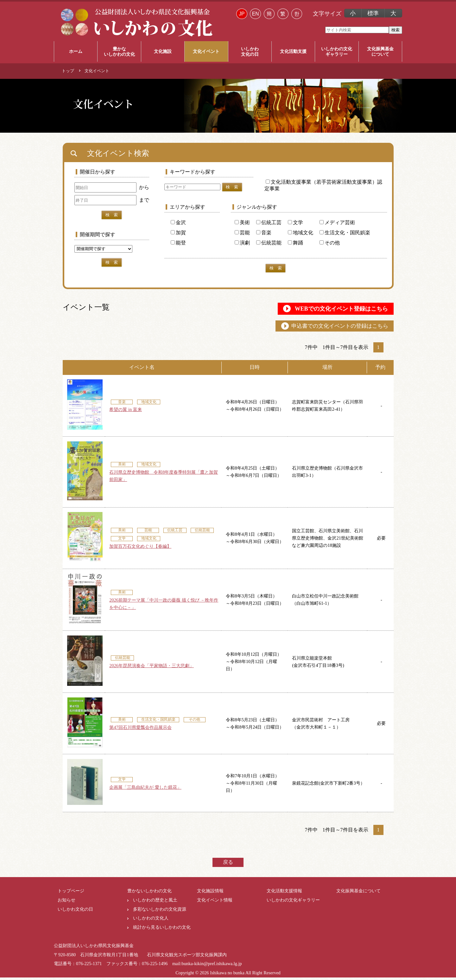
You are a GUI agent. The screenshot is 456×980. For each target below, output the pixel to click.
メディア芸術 (337, 222)
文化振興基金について (358, 893)
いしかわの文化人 (151, 920)
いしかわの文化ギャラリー (293, 902)
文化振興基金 (380, 52)
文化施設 (163, 51)
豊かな (119, 52)
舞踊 (295, 243)
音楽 (264, 233)
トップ (68, 71)
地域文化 (301, 233)
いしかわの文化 (337, 52)
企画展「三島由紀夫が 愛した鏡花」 (145, 790)
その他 (330, 243)
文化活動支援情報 (284, 893)
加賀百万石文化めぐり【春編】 (140, 549)
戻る (228, 865)
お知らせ (66, 902)
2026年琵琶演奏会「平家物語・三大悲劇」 (152, 668)
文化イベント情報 (215, 902)
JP (242, 14)
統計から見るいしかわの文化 (162, 930)
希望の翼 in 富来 (125, 412)
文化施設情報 (210, 893)
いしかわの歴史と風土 (155, 902)
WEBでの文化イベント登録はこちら (331, 309)
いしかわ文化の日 (75, 912)
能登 (178, 243)
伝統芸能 (269, 243)
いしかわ (250, 52)
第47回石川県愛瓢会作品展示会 (140, 730)
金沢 (178, 222)
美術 (242, 222)
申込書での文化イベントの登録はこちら (333, 328)
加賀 (178, 233)
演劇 (242, 243)
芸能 (242, 233)
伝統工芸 (269, 222)
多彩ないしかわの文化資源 (160, 912)
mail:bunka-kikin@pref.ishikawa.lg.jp (207, 966)
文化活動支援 (293, 51)
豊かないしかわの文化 (149, 893)
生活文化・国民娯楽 (345, 233)
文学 (295, 222)
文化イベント (206, 51)
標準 (373, 13)
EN (256, 14)
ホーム (76, 51)
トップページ (71, 893)
